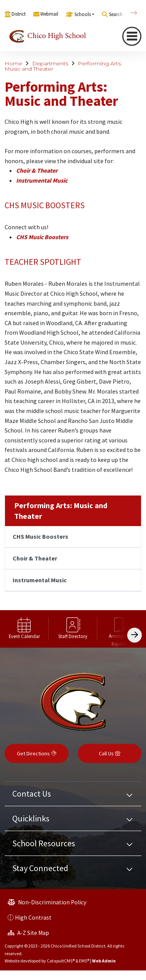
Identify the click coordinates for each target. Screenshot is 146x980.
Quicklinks (31, 818)
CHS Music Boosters (42, 237)
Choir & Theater (37, 170)
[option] (24, 629)
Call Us (110, 753)
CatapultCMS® (61, 961)
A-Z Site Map (28, 933)
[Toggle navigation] (132, 36)
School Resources (44, 843)
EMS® (84, 961)
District (19, 14)
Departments (50, 63)
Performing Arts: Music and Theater (61, 511)
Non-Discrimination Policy (47, 902)
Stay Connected (40, 868)
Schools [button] (83, 14)
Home (13, 63)
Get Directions (37, 753)
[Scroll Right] (135, 635)
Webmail (49, 14)
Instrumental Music (42, 180)
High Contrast (33, 918)
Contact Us (32, 794)
